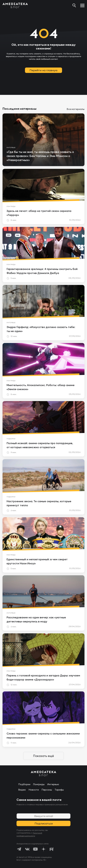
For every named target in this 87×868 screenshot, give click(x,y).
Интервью (53, 784)
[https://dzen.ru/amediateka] (43, 849)
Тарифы (59, 790)
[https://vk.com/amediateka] (27, 849)
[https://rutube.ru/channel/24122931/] (52, 849)
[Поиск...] (74, 5)
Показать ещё (43, 756)
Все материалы (76, 109)
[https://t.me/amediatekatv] (19, 849)
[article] (43, 140)
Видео (22, 790)
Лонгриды (39, 784)
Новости (34, 790)
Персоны (47, 790)
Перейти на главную (43, 70)
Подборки (24, 784)
